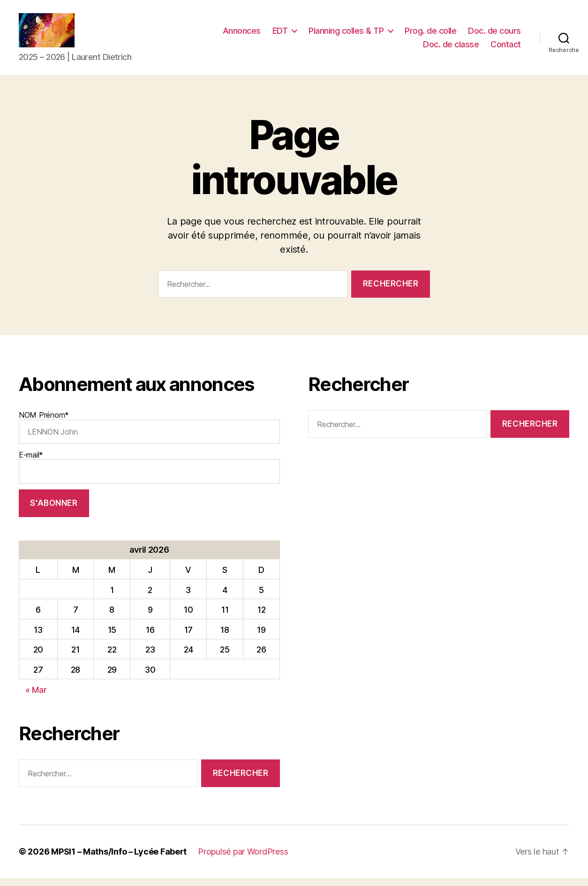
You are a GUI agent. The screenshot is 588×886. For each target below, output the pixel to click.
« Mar (36, 697)
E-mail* (149, 475)
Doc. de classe (451, 48)
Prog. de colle (430, 34)
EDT (280, 34)
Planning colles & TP (346, 34)
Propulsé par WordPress (243, 860)
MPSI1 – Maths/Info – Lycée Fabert (119, 860)
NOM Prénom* (149, 435)
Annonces (242, 34)
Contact (506, 48)
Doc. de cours (494, 34)
